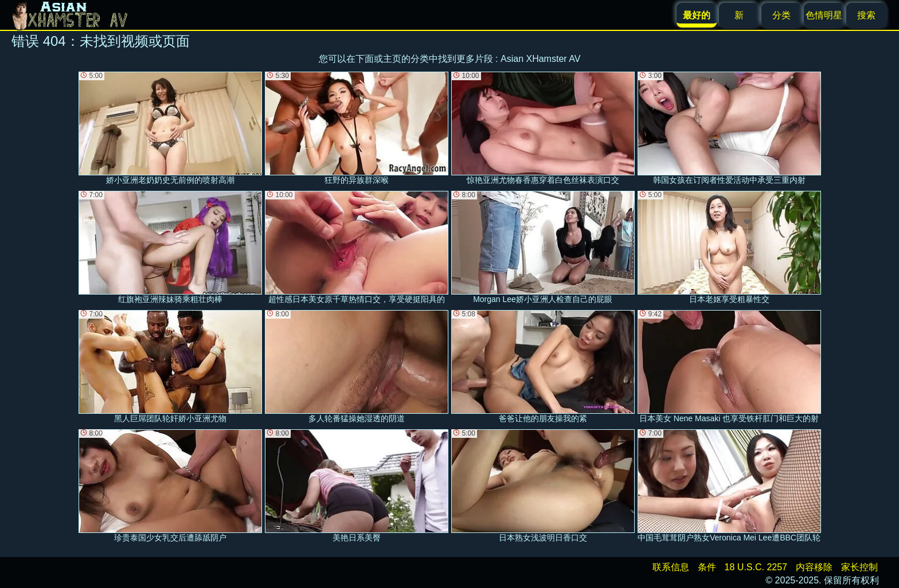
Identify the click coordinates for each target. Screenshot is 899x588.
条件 (707, 567)
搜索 (866, 15)
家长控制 (859, 567)
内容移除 (814, 567)
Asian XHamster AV (540, 59)
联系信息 (671, 567)
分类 (781, 15)
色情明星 (824, 15)
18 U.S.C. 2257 (756, 567)
